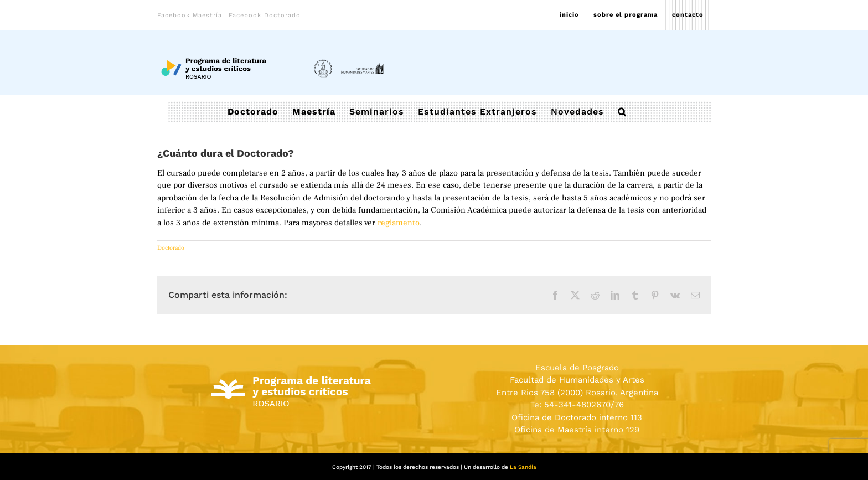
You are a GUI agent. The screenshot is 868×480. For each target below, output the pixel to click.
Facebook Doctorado (265, 15)
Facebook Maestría (190, 15)
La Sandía (523, 467)
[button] (622, 112)
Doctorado (171, 248)
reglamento (399, 223)
